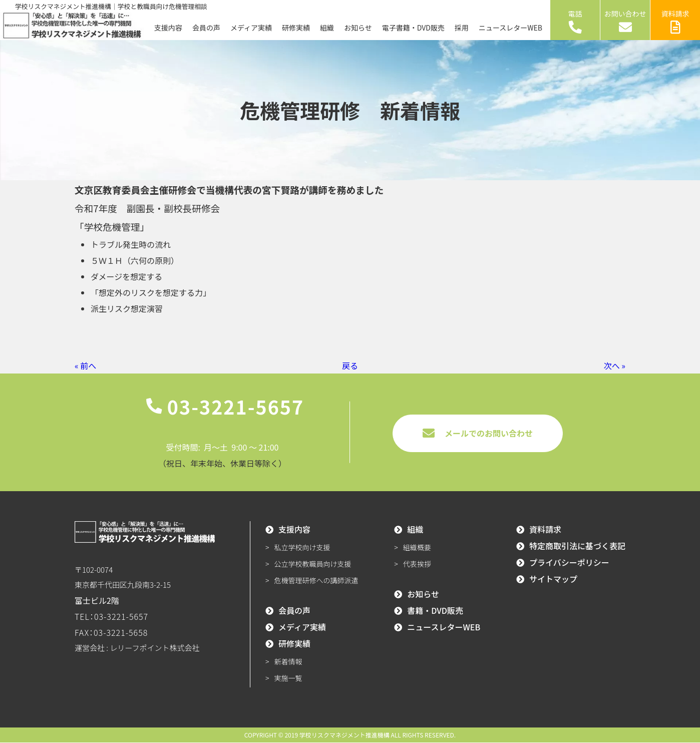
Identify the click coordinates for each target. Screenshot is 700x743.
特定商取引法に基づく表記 (577, 546)
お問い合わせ (625, 21)
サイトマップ (553, 579)
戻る (350, 365)
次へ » (615, 365)
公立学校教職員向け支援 (313, 564)
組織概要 (417, 548)
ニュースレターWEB (510, 28)
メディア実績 (251, 28)
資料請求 (675, 21)
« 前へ (85, 365)
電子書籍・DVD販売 (413, 28)
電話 (575, 21)
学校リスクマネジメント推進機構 (344, 735)
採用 (462, 28)
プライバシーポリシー (569, 563)
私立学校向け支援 (302, 548)
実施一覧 (288, 678)
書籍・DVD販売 (435, 611)
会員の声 (206, 28)
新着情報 (288, 662)
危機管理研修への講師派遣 (316, 581)
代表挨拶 (417, 564)
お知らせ (358, 28)
